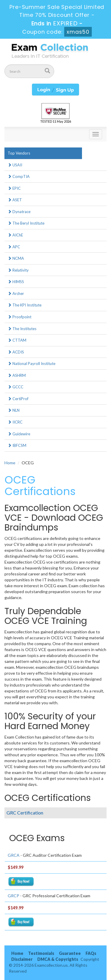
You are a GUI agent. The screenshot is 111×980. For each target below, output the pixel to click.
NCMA (16, 258)
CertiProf (18, 399)
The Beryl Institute (26, 223)
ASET (15, 200)
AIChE (15, 235)
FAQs (91, 953)
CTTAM (17, 340)
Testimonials (41, 953)
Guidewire (19, 434)
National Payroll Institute (32, 364)
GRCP (13, 896)
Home (10, 463)
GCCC (16, 387)
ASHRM (17, 375)
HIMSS (16, 282)
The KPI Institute (25, 305)
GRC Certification (25, 813)
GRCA (14, 855)
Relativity (18, 270)
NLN (14, 410)
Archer (16, 293)
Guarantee (70, 953)
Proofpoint (20, 317)
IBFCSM (17, 445)
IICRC (15, 422)
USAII (15, 165)
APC (14, 247)
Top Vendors (19, 153)
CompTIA (19, 176)
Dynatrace (19, 212)
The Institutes (22, 329)
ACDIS (16, 352)
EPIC (14, 188)
